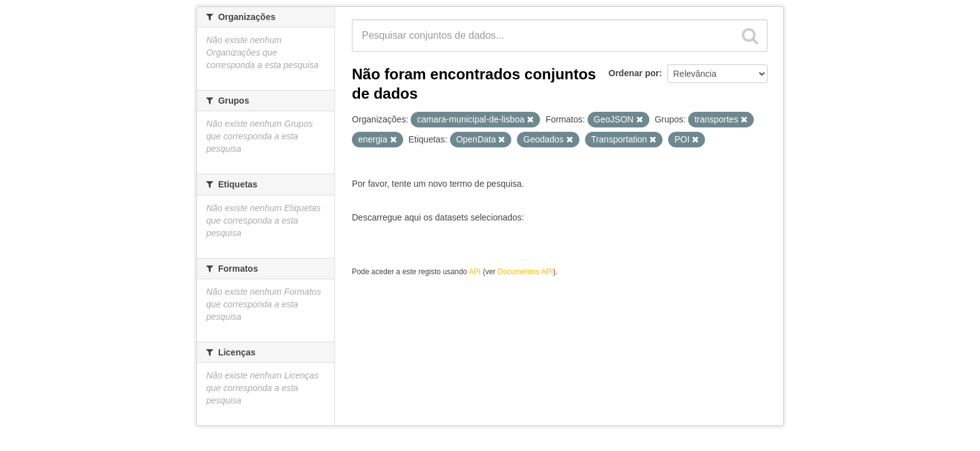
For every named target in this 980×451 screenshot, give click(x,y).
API (475, 272)
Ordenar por (634, 73)
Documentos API (525, 272)
